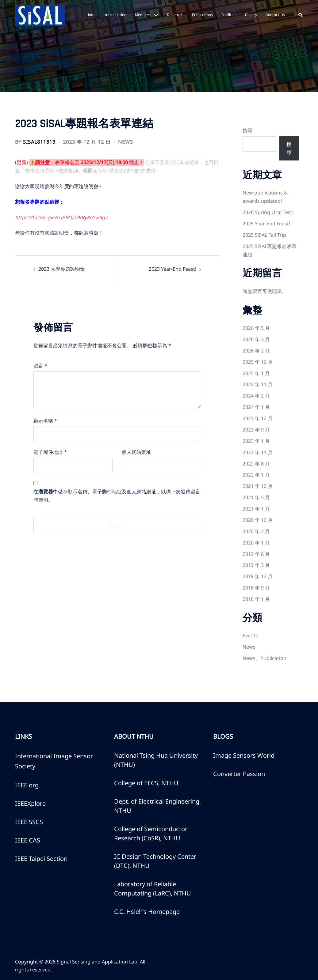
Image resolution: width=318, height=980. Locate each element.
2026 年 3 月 (256, 339)
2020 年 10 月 (258, 520)
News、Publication (264, 658)
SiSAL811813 (39, 142)
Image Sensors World (244, 755)
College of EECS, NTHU (146, 783)
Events (250, 635)
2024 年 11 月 (258, 384)
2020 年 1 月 (256, 543)
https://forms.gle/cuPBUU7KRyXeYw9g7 (61, 217)
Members (143, 15)
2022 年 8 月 (256, 464)
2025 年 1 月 (256, 373)
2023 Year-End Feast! (172, 269)
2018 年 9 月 (256, 588)
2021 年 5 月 (256, 497)
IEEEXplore (30, 803)
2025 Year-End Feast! (266, 224)
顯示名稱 (45, 421)
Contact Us (275, 15)
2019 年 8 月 (256, 554)
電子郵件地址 (50, 452)
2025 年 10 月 (258, 362)
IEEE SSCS (29, 822)
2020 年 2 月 (256, 531)
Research (175, 15)
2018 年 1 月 (256, 599)
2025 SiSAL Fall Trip (264, 235)
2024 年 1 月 (256, 407)
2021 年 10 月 (258, 486)
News (126, 142)
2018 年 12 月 (258, 576)
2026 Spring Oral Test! (268, 212)
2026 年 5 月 (256, 328)
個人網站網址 (136, 452)
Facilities (229, 15)
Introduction (116, 15)
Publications (202, 15)
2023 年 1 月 (256, 441)
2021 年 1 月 (256, 509)
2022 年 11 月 (258, 452)
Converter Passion (239, 774)
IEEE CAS (28, 840)
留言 (40, 366)
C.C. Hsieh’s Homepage (147, 912)
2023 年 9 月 (256, 430)
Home (92, 15)
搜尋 (247, 130)
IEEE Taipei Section (41, 859)
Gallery (251, 15)
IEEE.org (27, 785)
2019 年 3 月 (256, 565)
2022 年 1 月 (256, 475)
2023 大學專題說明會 (62, 269)
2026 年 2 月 (256, 351)
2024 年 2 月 (256, 396)
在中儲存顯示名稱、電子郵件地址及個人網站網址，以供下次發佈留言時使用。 (117, 496)
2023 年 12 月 (258, 418)
